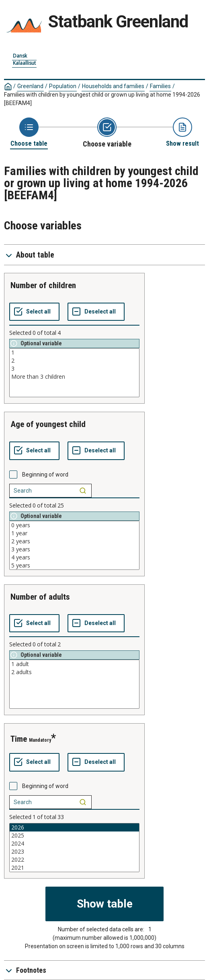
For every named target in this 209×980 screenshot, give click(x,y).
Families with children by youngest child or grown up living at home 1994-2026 (102, 99)
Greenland (30, 86)
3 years (74, 549)
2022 (74, 860)
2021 (74, 868)
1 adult (74, 664)
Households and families (113, 86)
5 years (74, 565)
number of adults (40, 597)
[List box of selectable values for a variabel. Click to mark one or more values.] (74, 373)
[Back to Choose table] (29, 133)
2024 (74, 844)
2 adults (74, 672)
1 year (74, 533)
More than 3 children (74, 377)
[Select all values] (34, 312)
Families (160, 86)
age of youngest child (48, 424)
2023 (74, 852)
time (19, 739)
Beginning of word (45, 475)
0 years (74, 525)
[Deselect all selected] (96, 312)
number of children (43, 285)
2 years (74, 541)
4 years (74, 557)
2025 (74, 836)
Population (63, 86)
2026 (74, 827)
